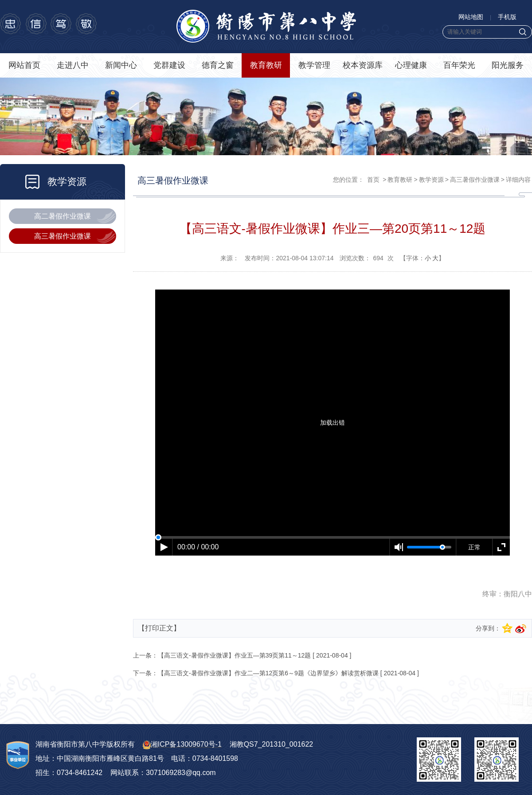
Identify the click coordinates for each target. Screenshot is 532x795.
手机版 (507, 17)
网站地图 (471, 17)
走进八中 (73, 65)
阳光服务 (508, 65)
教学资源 (431, 180)
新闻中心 (121, 65)
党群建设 (169, 65)
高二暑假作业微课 (63, 216)
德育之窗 (218, 65)
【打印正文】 (159, 628)
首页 (373, 180)
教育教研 (266, 65)
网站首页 (24, 65)
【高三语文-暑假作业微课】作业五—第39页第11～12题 (234, 655)
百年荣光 (459, 65)
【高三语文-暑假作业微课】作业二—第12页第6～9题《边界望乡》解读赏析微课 (268, 673)
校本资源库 (363, 65)
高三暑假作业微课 (63, 236)
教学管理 (314, 65)
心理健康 (411, 65)
